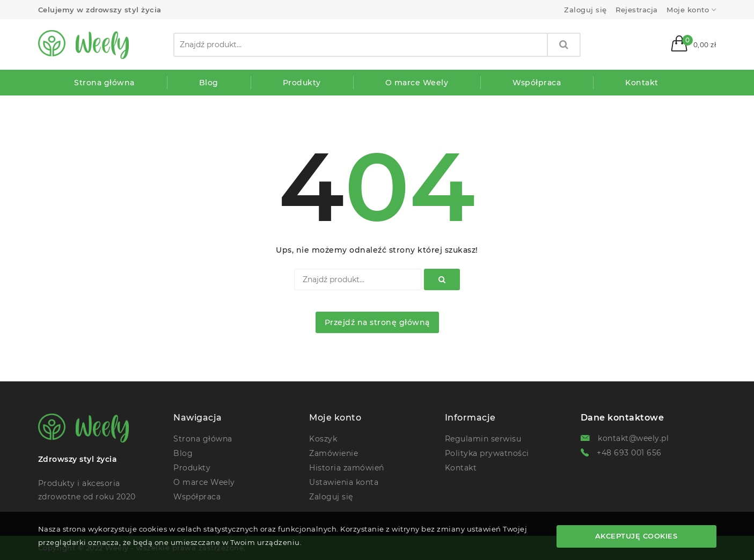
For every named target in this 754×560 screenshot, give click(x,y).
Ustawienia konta (344, 482)
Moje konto (688, 10)
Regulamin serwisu (483, 439)
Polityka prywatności (487, 453)
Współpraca (197, 497)
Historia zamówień (347, 468)
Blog (183, 453)
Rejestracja (637, 10)
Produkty (192, 468)
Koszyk (323, 439)
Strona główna (203, 439)
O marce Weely (204, 482)
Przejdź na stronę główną (377, 322)
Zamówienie (334, 453)
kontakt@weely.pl (633, 438)
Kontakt (461, 468)
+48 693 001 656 (629, 453)
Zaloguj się (585, 10)
